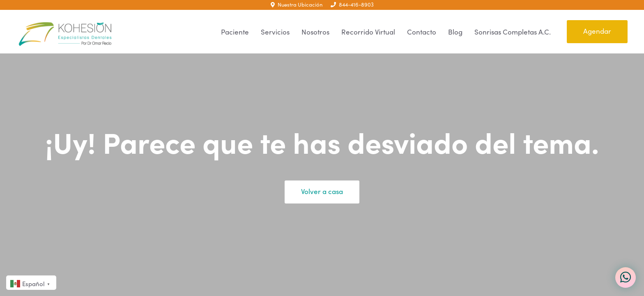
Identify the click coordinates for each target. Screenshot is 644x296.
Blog (455, 32)
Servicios (275, 32)
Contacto (422, 32)
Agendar (597, 31)
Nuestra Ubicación (297, 5)
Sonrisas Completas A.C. (513, 32)
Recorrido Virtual (368, 32)
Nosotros (315, 32)
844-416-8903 (352, 5)
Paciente (235, 32)
